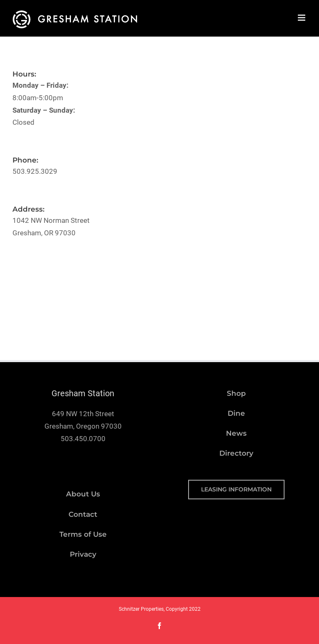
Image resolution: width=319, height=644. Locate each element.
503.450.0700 (83, 439)
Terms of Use (83, 534)
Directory (236, 453)
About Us (83, 494)
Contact (83, 514)
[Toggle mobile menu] (302, 18)
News (236, 433)
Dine (236, 413)
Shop (236, 393)
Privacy (83, 554)
